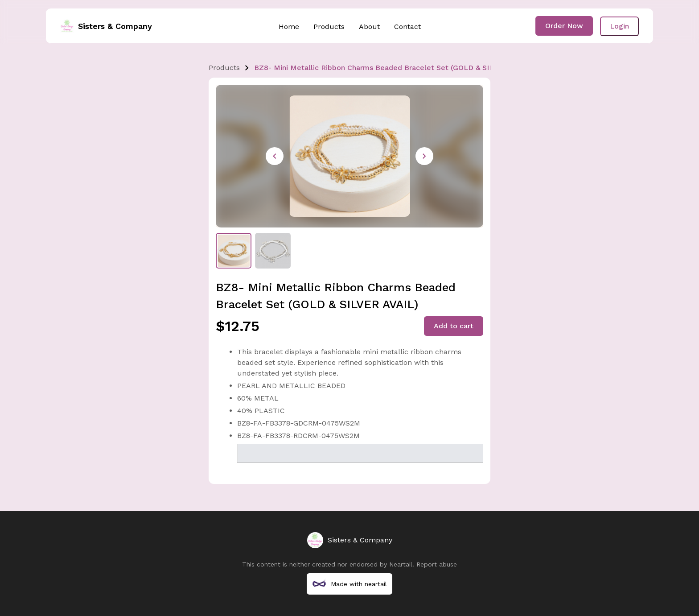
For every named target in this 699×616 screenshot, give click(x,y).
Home (289, 27)
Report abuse (437, 564)
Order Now (564, 26)
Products (329, 27)
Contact (407, 27)
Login (619, 26)
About (369, 27)
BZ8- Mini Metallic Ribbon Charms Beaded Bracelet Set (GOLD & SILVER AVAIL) (393, 68)
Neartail (401, 564)
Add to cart (454, 326)
